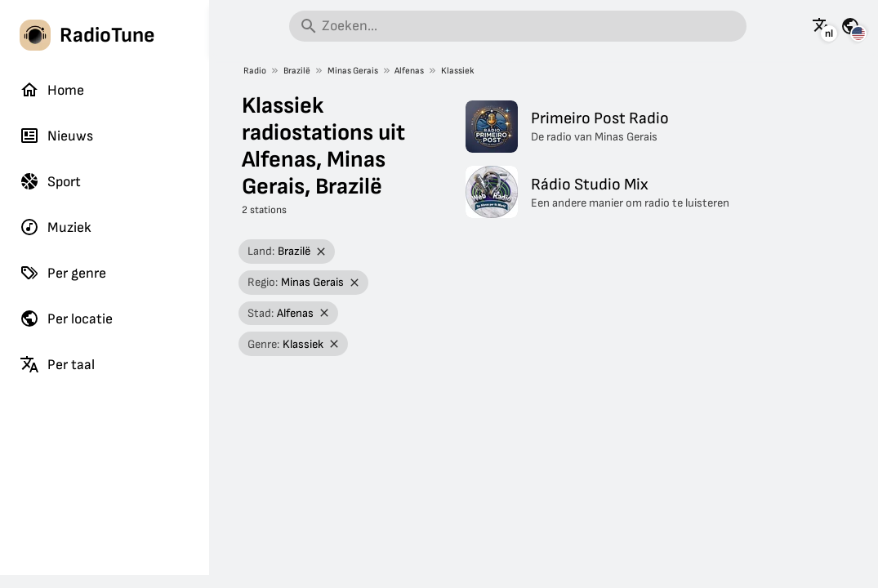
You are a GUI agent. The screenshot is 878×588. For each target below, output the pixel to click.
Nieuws (56, 136)
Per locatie (66, 318)
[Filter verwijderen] (321, 252)
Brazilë (297, 71)
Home (52, 90)
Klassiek (458, 71)
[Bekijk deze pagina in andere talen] (822, 26)
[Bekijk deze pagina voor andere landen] (850, 26)
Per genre (63, 273)
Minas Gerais (353, 71)
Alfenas (409, 71)
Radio (255, 71)
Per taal (57, 364)
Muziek (56, 227)
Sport (50, 181)
